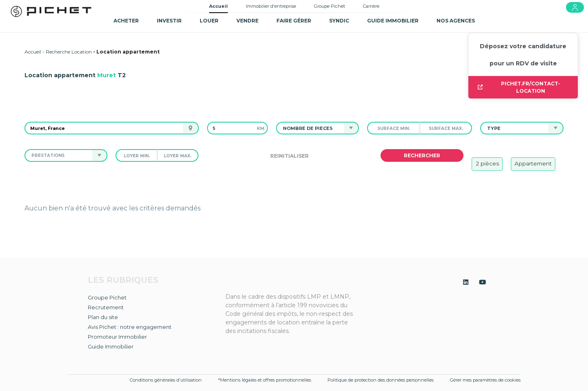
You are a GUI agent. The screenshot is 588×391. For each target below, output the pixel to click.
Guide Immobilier (111, 346)
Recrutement (106, 307)
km (261, 128)
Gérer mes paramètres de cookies (485, 380)
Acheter (126, 21)
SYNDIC (339, 21)
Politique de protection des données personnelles (381, 380)
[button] (310, 128)
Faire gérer (294, 21)
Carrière (371, 6)
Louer (209, 21)
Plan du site (103, 317)
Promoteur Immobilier (117, 337)
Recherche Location (69, 52)
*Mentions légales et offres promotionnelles (265, 380)
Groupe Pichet (330, 6)
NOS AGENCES (456, 21)
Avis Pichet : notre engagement (130, 327)
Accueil (218, 6)
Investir (169, 21)
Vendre (247, 21)
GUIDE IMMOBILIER (393, 21)
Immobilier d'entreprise (271, 6)
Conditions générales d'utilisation (166, 380)
